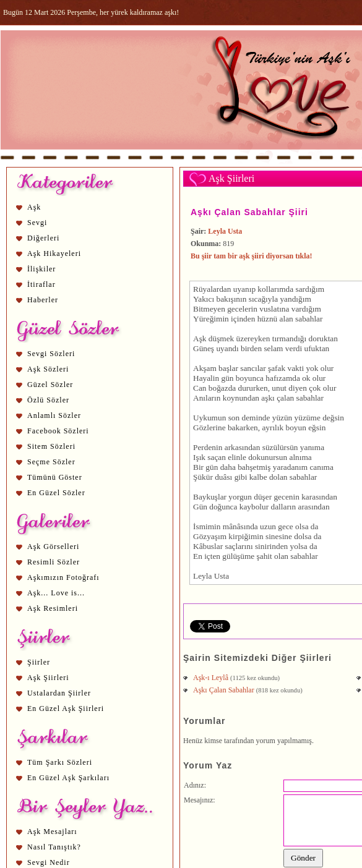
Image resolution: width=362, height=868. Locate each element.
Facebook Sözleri (58, 431)
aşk (267, 398)
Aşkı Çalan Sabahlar (225, 690)
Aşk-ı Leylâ (212, 678)
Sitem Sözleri (51, 446)
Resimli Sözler (54, 562)
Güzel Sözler (50, 385)
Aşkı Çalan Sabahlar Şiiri (249, 212)
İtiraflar (41, 284)
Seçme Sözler (51, 462)
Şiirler (39, 662)
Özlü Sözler (48, 400)
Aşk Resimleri (53, 608)
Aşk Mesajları (52, 832)
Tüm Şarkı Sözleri (60, 762)
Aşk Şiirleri (48, 678)
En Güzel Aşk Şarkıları (68, 778)
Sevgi (37, 223)
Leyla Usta (225, 231)
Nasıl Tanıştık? (54, 847)
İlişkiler (41, 269)
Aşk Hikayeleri (54, 253)
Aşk (34, 207)
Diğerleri (43, 238)
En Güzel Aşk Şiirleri (66, 708)
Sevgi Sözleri (51, 354)
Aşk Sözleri (48, 369)
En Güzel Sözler (56, 493)
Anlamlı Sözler (54, 415)
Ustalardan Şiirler (59, 693)
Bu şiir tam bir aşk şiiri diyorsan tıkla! (252, 256)
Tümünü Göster (55, 477)
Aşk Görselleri (53, 547)
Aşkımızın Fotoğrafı (63, 577)
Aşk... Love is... (56, 593)
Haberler (43, 300)
